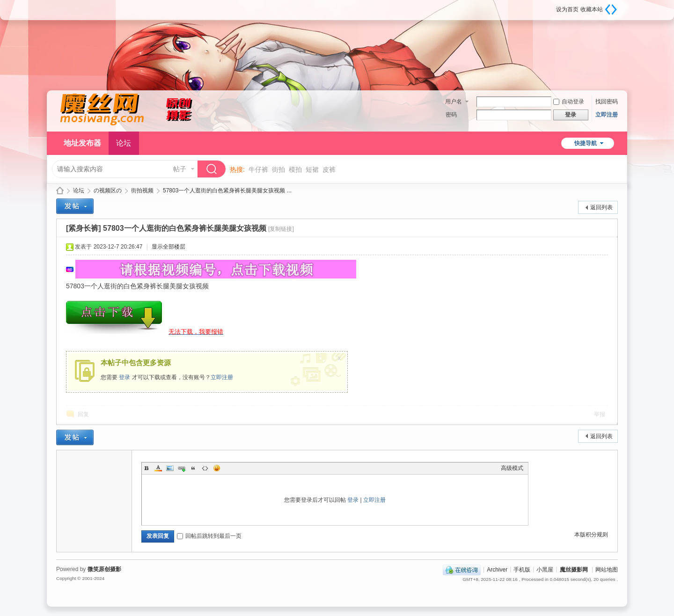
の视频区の (108, 191)
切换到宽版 (611, 9)
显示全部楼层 (168, 247)
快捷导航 (586, 143)
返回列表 (601, 207)
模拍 (295, 169)
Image (170, 468)
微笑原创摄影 (104, 569)
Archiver (497, 569)
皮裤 (329, 169)
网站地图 (607, 569)
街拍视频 (142, 191)
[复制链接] (281, 229)
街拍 (278, 169)
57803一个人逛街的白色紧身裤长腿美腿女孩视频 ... (227, 191)
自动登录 (569, 102)
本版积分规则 (591, 535)
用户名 (454, 102)
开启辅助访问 (553, 7)
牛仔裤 (258, 169)
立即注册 (607, 115)
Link (182, 468)
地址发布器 (82, 143)
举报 (600, 414)
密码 (451, 115)
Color (158, 468)
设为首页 (567, 9)
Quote (193, 468)
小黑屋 (545, 569)
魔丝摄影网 (60, 191)
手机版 (522, 569)
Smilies (217, 468)
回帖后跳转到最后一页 (209, 536)
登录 (125, 377)
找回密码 (607, 102)
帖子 (180, 169)
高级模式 (512, 468)
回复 (83, 414)
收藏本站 (592, 9)
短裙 (312, 169)
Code (205, 468)
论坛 (124, 143)
